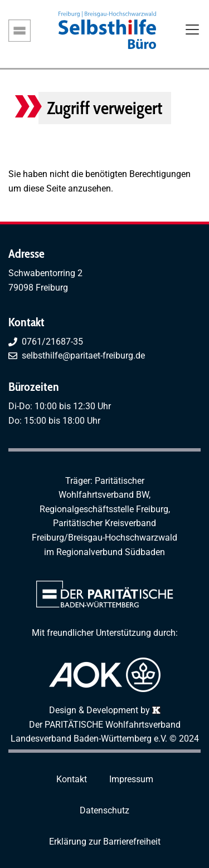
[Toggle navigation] (192, 31)
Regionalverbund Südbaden (111, 552)
